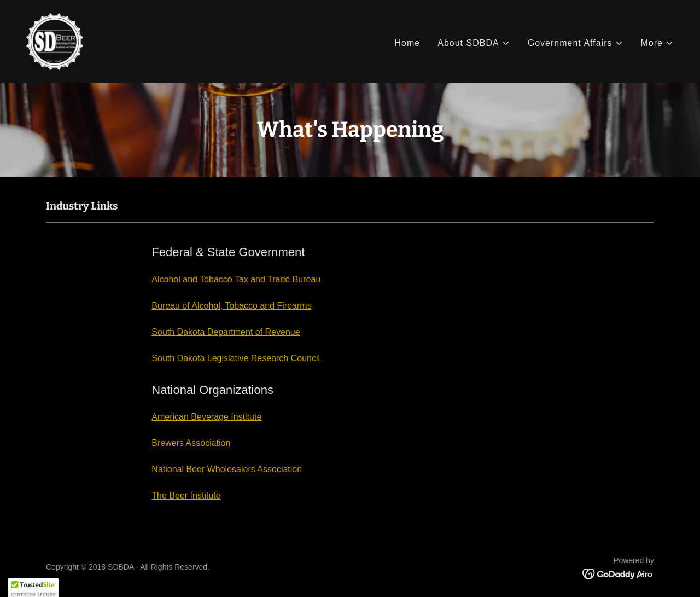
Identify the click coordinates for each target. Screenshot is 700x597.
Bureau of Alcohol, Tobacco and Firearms (231, 306)
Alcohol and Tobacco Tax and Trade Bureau (236, 279)
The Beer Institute (186, 495)
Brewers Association (191, 443)
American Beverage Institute (206, 417)
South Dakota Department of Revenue (226, 332)
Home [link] (407, 43)
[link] (55, 41)
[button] (474, 43)
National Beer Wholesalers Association (227, 469)
